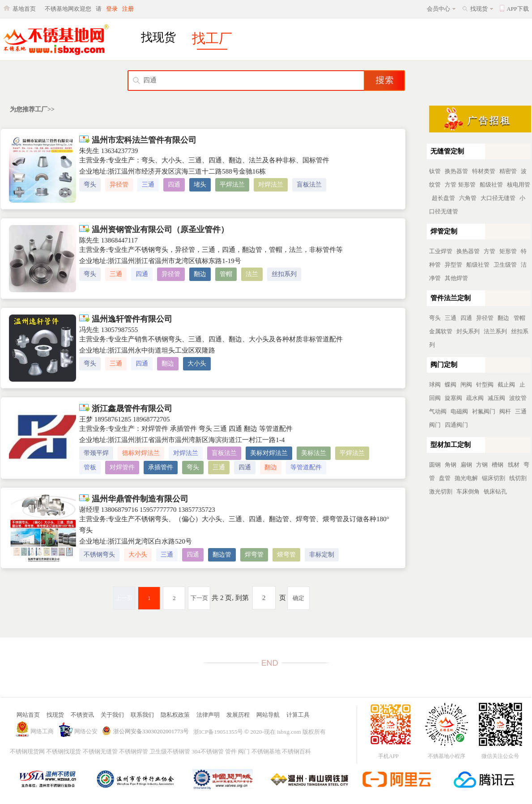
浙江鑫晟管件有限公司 (126, 408)
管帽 (226, 274)
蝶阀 (451, 385)
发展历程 (238, 715)
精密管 (508, 171)
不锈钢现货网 (27, 751)
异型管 (453, 265)
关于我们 (112, 715)
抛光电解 (466, 478)
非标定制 (322, 555)
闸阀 (466, 385)
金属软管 (441, 331)
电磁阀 (459, 411)
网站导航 (268, 715)
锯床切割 (494, 478)
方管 (451, 185)
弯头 (90, 185)
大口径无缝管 (498, 198)
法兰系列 (495, 331)
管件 (231, 751)
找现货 (479, 9)
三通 (148, 185)
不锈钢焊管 (134, 751)
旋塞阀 (453, 398)
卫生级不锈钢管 (170, 751)
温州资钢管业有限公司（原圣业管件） (154, 230)
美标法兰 (314, 453)
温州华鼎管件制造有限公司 (134, 499)
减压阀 (496, 398)
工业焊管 (441, 251)
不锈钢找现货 (64, 751)
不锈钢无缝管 (100, 751)
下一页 (199, 598)
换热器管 (456, 171)
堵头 (200, 185)
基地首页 (24, 9)
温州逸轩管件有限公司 (126, 319)
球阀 (435, 385)
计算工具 (298, 715)
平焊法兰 (232, 185)
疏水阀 (475, 398)
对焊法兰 (271, 185)
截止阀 (506, 385)
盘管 (445, 478)
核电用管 (519, 185)
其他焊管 (456, 278)
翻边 (200, 274)
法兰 (252, 274)
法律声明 (208, 715)
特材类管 (484, 171)
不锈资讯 (82, 715)
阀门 (244, 751)
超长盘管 (443, 198)
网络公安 (86, 731)
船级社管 (491, 185)
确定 (298, 598)
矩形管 (467, 185)
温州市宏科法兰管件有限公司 (138, 140)
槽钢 (498, 465)
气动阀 (438, 411)
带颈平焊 (96, 453)
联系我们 (142, 715)
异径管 (119, 185)
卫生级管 (505, 265)
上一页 (124, 598)
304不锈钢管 (208, 751)
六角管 (468, 198)
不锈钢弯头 (99, 555)
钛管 (435, 171)
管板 (90, 467)
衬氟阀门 (484, 411)
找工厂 (212, 38)
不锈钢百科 (296, 751)
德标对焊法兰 (141, 453)
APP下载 (518, 9)
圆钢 (435, 465)
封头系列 (468, 331)
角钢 (451, 465)
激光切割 (441, 491)
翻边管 (222, 555)
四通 (174, 185)
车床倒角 (468, 491)
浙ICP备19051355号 (218, 732)
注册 (128, 9)
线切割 (518, 478)
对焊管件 (122, 467)
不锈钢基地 (266, 751)
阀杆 (505, 411)
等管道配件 (306, 467)
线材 (514, 465)
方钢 (482, 465)
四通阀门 (456, 425)
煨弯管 (286, 555)
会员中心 (438, 9)
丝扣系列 (284, 274)
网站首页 (28, 715)
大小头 (197, 364)
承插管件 (161, 467)
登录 (112, 9)
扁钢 (466, 465)
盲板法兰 (309, 185)
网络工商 (42, 731)
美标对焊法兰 (269, 453)
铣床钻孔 (495, 491)
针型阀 (485, 385)
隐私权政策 (175, 715)
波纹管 (518, 398)
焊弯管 (254, 555)
